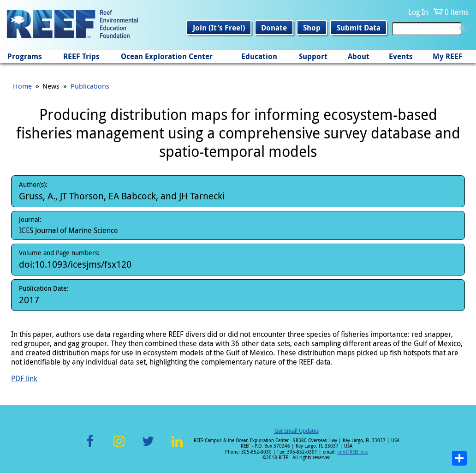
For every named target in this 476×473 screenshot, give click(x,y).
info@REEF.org (352, 452)
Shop (312, 28)
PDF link (24, 378)
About (359, 56)
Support (313, 56)
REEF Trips (81, 56)
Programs (25, 56)
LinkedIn (177, 446)
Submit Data (359, 28)
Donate (274, 28)
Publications (90, 86)
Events (401, 56)
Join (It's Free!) (219, 28)
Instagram (119, 446)
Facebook (90, 446)
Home (22, 86)
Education (259, 56)
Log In (418, 12)
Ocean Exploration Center (167, 56)
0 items (457, 12)
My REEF (448, 56)
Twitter (148, 446)
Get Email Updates (297, 431)
